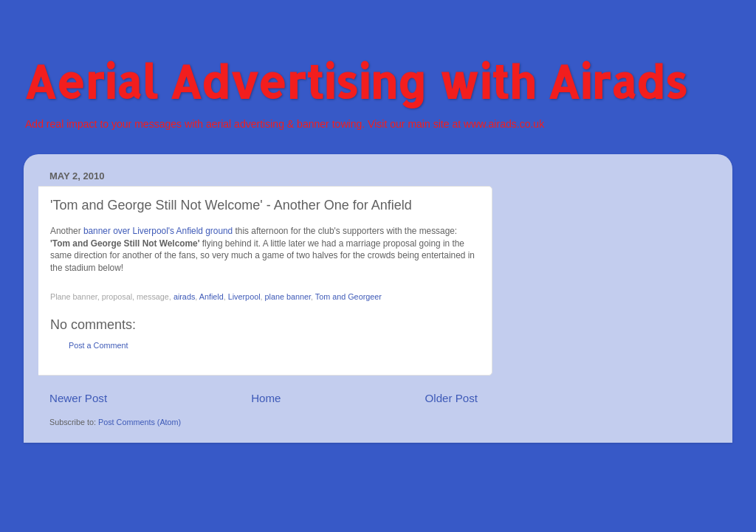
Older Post (451, 398)
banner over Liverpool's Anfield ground (158, 231)
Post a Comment (98, 345)
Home (266, 398)
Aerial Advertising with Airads (355, 82)
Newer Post (78, 398)
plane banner (288, 297)
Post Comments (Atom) (140, 422)
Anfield (212, 297)
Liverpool (244, 297)
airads (184, 297)
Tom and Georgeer (348, 297)
